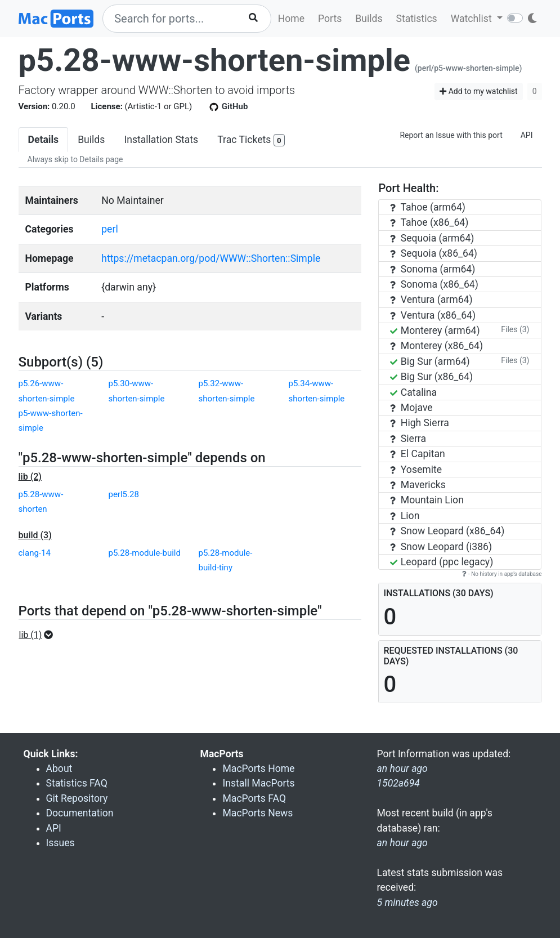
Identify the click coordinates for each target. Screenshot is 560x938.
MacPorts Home (258, 769)
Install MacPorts (258, 783)
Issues (61, 843)
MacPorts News (257, 813)
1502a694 (398, 783)
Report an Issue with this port (451, 135)
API (527, 135)
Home (291, 19)
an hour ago (402, 843)
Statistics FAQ (77, 783)
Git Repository (77, 798)
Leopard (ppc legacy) (442, 562)
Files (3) (515, 329)
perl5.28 (123, 494)
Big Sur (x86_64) (431, 377)
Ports (330, 19)
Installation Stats (161, 140)
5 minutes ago (407, 903)
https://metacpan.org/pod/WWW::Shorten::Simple (211, 258)
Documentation (80, 813)
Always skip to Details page (75, 159)
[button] (40, 635)
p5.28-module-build (144, 553)
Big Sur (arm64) (430, 361)
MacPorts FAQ (254, 798)
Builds (369, 19)
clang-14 (35, 553)
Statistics (416, 19)
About (59, 769)
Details (44, 140)
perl (109, 229)
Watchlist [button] (472, 19)
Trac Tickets (251, 140)
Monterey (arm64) (435, 330)
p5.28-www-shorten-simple (215, 60)
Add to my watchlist (479, 91)
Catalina (413, 392)
